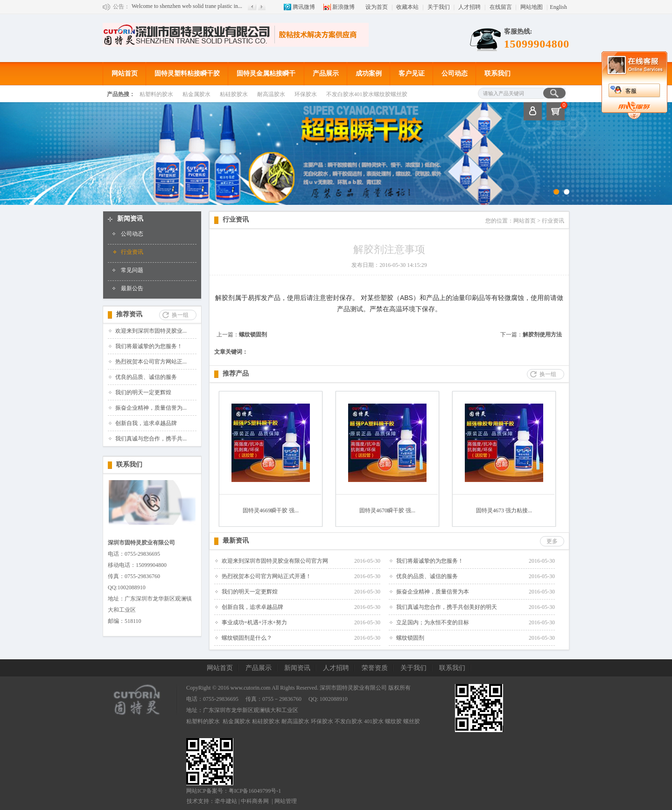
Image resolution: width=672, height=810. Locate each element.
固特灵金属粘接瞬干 (266, 73)
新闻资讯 (130, 219)
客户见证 (412, 73)
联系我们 (497, 73)
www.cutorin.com (251, 688)
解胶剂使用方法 (542, 335)
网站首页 (125, 73)
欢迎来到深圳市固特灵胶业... (151, 331)
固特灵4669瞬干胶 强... (271, 510)
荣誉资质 (375, 668)
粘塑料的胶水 (156, 94)
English (558, 7)
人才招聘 (469, 7)
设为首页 (377, 7)
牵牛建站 (226, 801)
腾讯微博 (304, 7)
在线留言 (501, 7)
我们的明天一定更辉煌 (143, 392)
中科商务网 (255, 801)
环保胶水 (306, 94)
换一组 (180, 315)
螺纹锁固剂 (253, 335)
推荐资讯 (129, 314)
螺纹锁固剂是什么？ (247, 638)
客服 (631, 91)
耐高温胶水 (271, 94)
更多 (552, 541)
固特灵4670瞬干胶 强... (387, 510)
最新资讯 (236, 541)
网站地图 (532, 7)
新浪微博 (343, 7)
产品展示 (326, 73)
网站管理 (286, 801)
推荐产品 (236, 374)
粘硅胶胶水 (234, 94)
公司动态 (455, 73)
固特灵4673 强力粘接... (504, 510)
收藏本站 (407, 7)
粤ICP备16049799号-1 (255, 791)
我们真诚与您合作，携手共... (151, 439)
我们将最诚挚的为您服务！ (149, 346)
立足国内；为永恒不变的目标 (433, 622)
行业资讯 (132, 252)
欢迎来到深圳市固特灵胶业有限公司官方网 (275, 561)
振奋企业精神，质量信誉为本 (433, 592)
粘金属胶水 (196, 94)
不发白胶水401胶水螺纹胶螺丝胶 (367, 94)
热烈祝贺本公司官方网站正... (151, 362)
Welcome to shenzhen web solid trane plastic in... (187, 7)
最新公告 (132, 288)
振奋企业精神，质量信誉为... (151, 408)
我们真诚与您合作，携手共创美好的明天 (447, 607)
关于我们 (439, 7)
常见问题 (132, 270)
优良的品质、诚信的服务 (146, 377)
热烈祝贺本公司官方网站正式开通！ (266, 576)
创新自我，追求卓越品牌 (146, 423)
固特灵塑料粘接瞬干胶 (187, 73)
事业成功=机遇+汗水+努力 (254, 622)
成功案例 (369, 73)
